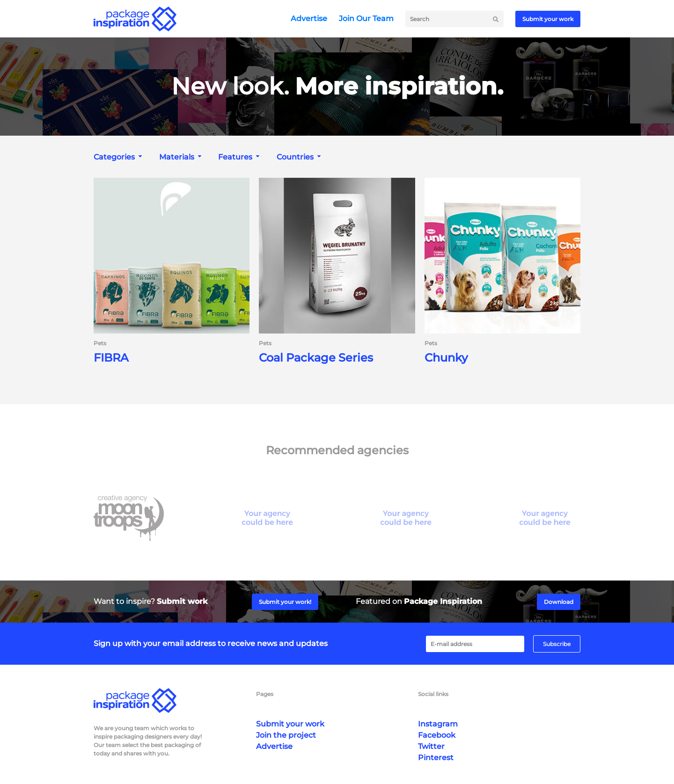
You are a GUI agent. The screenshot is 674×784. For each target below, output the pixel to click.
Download (559, 602)
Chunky (446, 358)
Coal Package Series (316, 358)
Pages (265, 694)
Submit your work (548, 19)
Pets (100, 343)
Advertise (309, 18)
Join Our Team (366, 18)
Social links (433, 694)
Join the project (286, 735)
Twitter (431, 746)
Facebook (437, 735)
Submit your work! (285, 602)
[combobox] (119, 157)
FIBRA (111, 358)
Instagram (438, 724)
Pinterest (436, 758)
